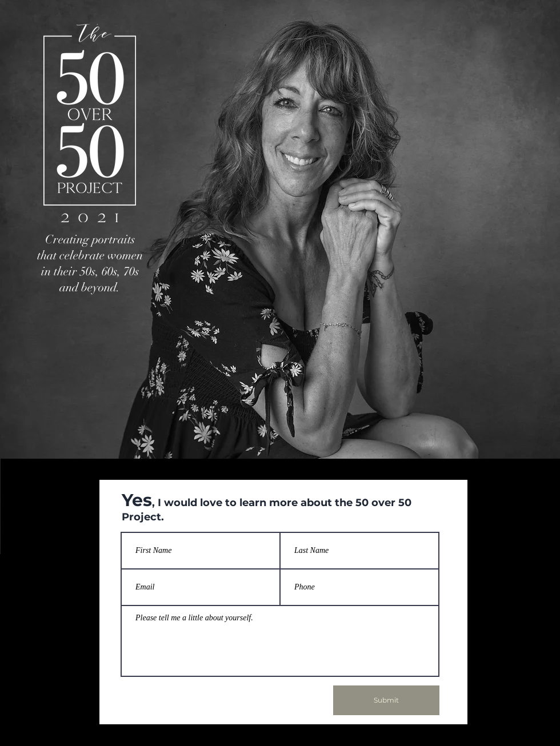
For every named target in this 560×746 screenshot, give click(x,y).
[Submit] (386, 700)
